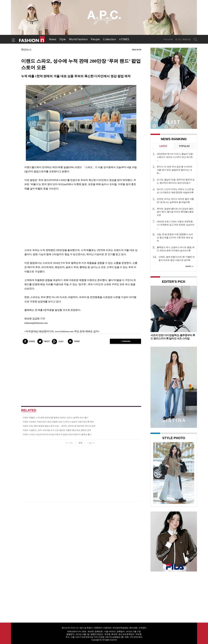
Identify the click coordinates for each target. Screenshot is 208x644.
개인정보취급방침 (120, 628)
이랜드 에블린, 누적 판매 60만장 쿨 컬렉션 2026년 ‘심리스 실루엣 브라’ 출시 (55, 418)
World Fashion (78, 39)
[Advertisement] (81, 219)
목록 (80, 443)
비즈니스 (75, 628)
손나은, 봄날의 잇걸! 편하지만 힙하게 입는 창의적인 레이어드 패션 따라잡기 (176, 181)
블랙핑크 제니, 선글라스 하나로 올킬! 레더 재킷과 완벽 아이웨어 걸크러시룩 (176, 249)
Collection (109, 39)
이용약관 (107, 628)
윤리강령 (133, 628)
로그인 (178, 39)
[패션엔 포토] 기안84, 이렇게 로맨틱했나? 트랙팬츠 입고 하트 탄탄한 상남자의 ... (175, 225)
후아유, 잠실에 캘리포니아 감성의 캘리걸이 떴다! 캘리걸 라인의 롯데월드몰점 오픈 (175, 212)
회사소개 (66, 628)
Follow (168, 39)
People (95, 39)
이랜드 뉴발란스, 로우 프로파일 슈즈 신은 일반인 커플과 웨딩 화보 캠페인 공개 (57, 430)
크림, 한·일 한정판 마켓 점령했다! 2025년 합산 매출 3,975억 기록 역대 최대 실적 (175, 238)
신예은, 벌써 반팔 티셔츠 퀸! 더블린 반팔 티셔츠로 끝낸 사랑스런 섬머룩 (177, 258)
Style (63, 39)
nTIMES (124, 39)
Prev (156, 473)
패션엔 (32, 39)
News (53, 39)
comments (126, 341)
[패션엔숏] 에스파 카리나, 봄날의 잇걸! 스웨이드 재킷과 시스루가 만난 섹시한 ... (175, 157)
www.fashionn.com (64, 331)
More (188, 266)
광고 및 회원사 (86, 628)
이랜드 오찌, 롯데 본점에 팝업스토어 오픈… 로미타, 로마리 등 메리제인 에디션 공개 (59, 426)
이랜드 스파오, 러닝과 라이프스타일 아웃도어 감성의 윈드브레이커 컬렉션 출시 (57, 434)
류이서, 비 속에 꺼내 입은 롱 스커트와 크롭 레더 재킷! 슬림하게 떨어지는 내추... (175, 170)
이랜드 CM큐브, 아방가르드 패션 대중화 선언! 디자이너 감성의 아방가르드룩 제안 (58, 422)
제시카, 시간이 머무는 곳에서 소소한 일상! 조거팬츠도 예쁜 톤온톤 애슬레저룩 (175, 191)
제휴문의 (98, 628)
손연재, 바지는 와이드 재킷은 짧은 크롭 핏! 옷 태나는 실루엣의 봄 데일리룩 (175, 201)
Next (191, 473)
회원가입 (187, 39)
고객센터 (142, 628)
